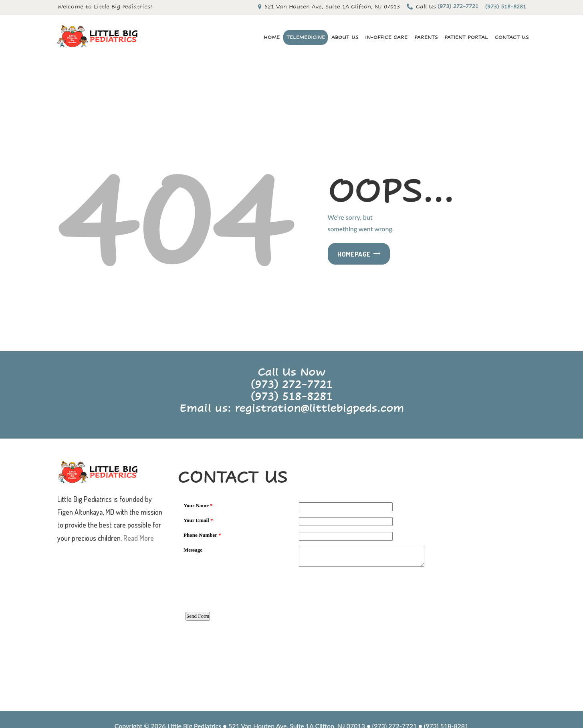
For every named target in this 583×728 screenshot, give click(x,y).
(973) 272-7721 (292, 384)
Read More (139, 538)
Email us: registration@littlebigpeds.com (292, 408)
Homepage (354, 254)
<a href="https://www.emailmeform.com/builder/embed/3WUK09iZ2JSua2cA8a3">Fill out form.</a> (352, 599)
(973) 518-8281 (292, 396)
